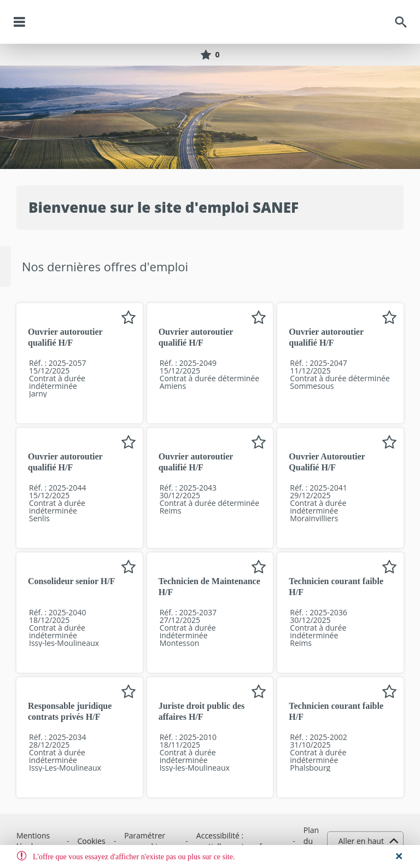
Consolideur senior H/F (71, 581)
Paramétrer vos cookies (145, 841)
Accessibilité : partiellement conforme (239, 841)
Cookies (92, 841)
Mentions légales (33, 841)
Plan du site (311, 841)
